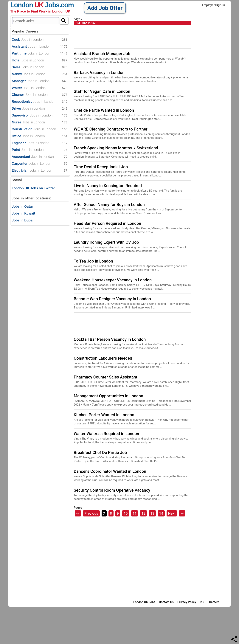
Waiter (40, 88)
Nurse (40, 122)
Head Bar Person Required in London (107, 223)
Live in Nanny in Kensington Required (108, 186)
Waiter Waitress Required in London (106, 434)
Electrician (40, 171)
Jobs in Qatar (22, 206)
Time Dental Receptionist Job (101, 167)
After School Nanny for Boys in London (109, 205)
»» (182, 513)
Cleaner (40, 95)
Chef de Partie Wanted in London (104, 110)
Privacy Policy (187, 602)
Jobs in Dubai (23, 220)
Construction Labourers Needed (103, 358)
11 (135, 513)
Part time (40, 53)
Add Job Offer (105, 8)
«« (78, 513)
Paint (40, 150)
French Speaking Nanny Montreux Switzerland (116, 148)
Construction (40, 129)
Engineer (40, 143)
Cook (40, 40)
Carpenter (40, 164)
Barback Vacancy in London (99, 73)
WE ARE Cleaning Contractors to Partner (111, 129)
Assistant (40, 47)
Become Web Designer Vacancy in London (112, 299)
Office (40, 136)
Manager (40, 81)
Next (172, 513)
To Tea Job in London (93, 261)
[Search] (64, 21)
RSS (202, 602)
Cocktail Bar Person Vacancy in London (110, 339)
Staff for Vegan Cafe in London (102, 91)
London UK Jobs (144, 602)
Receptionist (40, 102)
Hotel (40, 60)
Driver (40, 109)
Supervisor (40, 115)
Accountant (40, 157)
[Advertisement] (38, 282)
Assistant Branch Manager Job (102, 54)
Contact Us (166, 602)
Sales (40, 67)
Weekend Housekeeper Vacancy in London (113, 280)
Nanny (40, 74)
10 (126, 513)
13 (152, 513)
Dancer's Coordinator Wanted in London (110, 471)
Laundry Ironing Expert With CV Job (106, 242)
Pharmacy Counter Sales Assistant (106, 377)
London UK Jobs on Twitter (33, 188)
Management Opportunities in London (108, 396)
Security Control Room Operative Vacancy (112, 490)
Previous (91, 513)
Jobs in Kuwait (24, 213)
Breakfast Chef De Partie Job (100, 453)
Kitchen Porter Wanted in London (104, 415)
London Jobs (35, 5)
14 (161, 513)
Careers (214, 602)
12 (143, 513)
